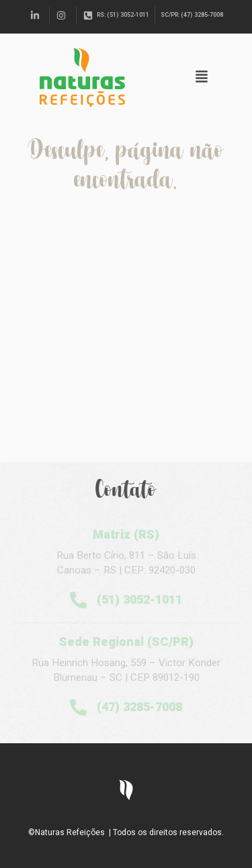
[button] (202, 77)
